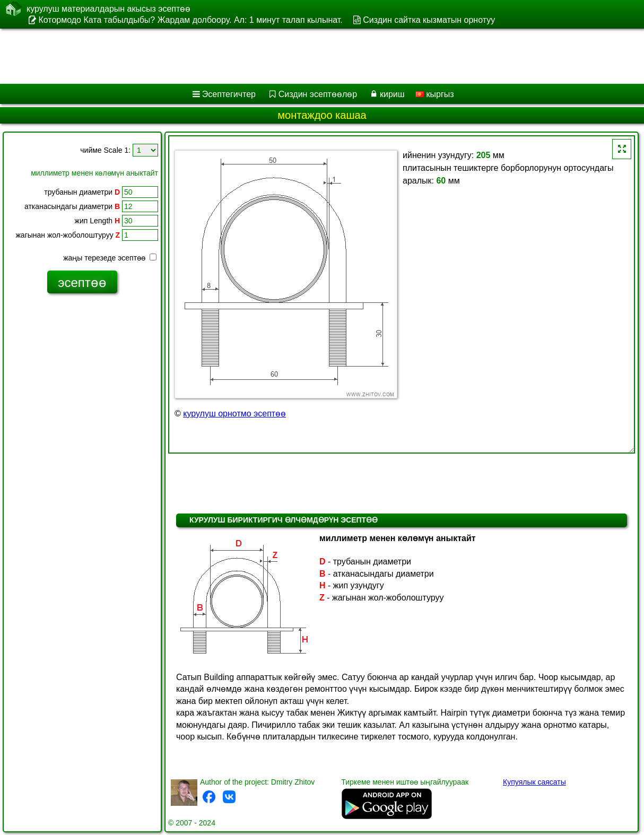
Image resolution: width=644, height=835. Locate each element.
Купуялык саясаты (534, 782)
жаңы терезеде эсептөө (110, 258)
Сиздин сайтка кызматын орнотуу (429, 20)
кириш (392, 94)
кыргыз (435, 94)
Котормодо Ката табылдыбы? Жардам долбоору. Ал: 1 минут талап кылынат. (190, 20)
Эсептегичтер (229, 94)
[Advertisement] (271, 56)
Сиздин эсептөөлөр (318, 94)
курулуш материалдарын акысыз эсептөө (108, 8)
